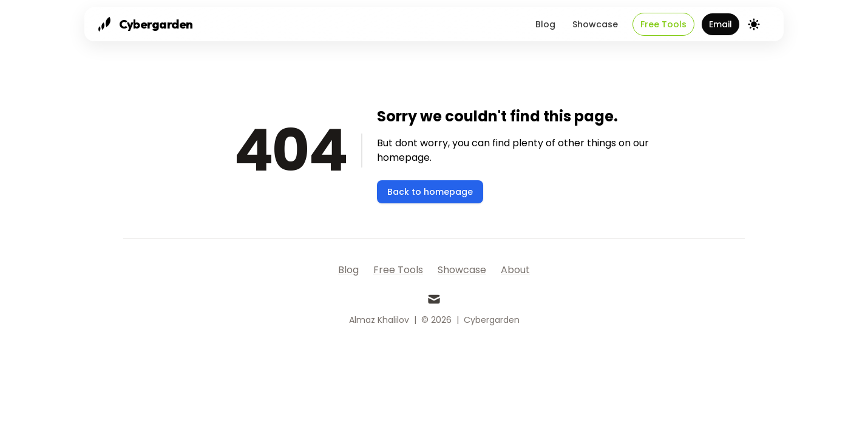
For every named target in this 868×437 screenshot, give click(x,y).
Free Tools (663, 24)
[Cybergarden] (144, 24)
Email (721, 24)
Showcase (595, 24)
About (515, 270)
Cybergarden (492, 320)
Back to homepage (430, 192)
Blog (545, 24)
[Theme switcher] (754, 24)
